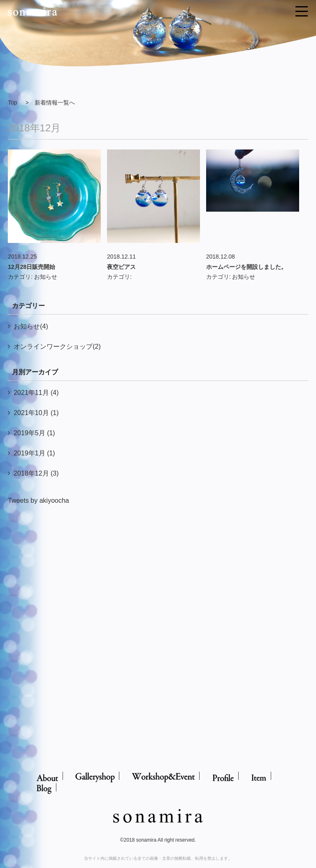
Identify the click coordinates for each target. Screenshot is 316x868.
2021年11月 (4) (36, 393)
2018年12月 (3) (36, 473)
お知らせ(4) (31, 326)
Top (13, 103)
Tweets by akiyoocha (38, 500)
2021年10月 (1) (36, 413)
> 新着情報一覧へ (50, 103)
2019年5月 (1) (34, 433)
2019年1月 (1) (34, 453)
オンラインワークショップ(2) (57, 346)
